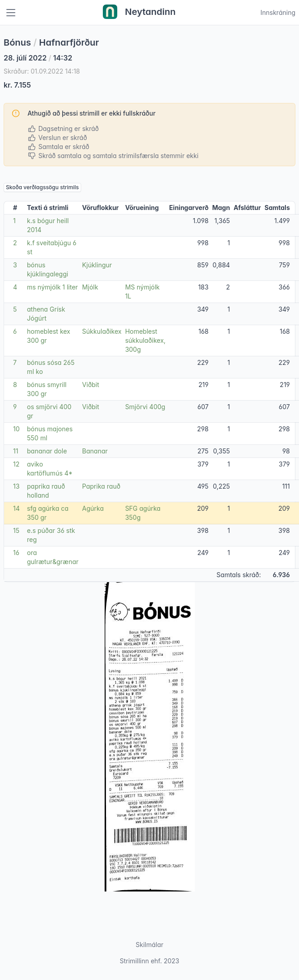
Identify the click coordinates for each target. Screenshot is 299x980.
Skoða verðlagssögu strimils (42, 187)
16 (16, 553)
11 (16, 451)
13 (16, 486)
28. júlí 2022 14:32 (38, 58)
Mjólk (90, 287)
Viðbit (91, 385)
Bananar (95, 451)
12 (16, 464)
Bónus (17, 42)
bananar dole (47, 451)
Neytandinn (139, 13)
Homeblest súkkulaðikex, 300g (145, 340)
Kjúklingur (97, 265)
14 (16, 508)
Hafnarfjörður (69, 42)
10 (16, 429)
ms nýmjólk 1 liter (53, 287)
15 (16, 530)
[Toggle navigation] (11, 13)
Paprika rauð (101, 486)
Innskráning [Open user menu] (278, 12)
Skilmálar (150, 945)
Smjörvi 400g (145, 407)
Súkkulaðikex (102, 331)
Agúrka (93, 508)
